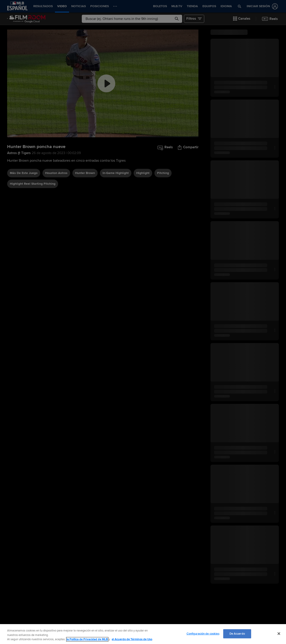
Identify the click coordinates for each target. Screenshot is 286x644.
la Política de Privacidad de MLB (87, 639)
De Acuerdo (237, 633)
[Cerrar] (279, 633)
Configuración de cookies (203, 633)
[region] (143, 634)
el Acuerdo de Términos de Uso (132, 639)
